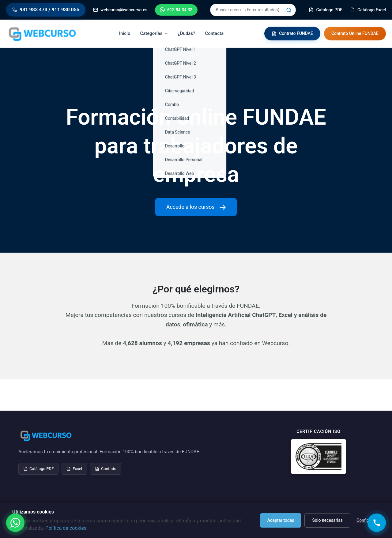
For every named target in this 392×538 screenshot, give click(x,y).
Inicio (125, 33)
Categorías (154, 33)
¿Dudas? (186, 33)
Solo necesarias (327, 520)
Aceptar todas (281, 520)
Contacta (214, 33)
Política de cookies (66, 528)
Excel (74, 469)
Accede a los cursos (196, 207)
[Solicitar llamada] (377, 523)
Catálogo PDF (38, 469)
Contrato (106, 469)
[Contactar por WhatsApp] (15, 523)
